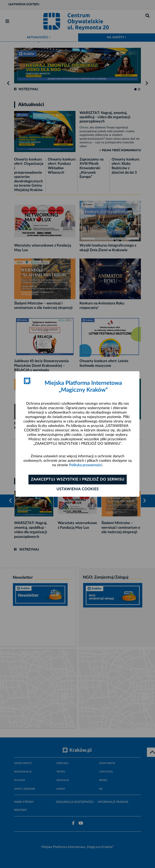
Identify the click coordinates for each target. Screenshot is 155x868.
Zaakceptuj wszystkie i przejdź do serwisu (78, 480)
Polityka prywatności (86, 465)
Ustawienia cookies (78, 489)
